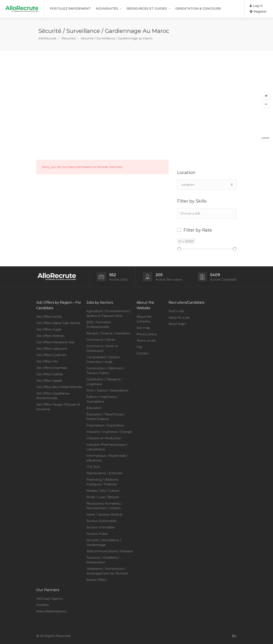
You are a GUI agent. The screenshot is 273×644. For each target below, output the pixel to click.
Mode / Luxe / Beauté (103, 497)
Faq (139, 347)
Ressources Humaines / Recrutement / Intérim (104, 506)
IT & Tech (93, 467)
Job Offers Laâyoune (52, 349)
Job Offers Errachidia (52, 368)
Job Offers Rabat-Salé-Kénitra (58, 323)
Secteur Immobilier (101, 527)
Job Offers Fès (47, 361)
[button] (266, 96)
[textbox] (201, 213)
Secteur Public (97, 534)
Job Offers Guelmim (51, 355)
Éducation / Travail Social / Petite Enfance (105, 417)
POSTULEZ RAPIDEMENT (70, 9)
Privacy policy (147, 334)
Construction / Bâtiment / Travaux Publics (105, 371)
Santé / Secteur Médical (104, 515)
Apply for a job (179, 318)
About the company (144, 319)
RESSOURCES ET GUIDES (147, 9)
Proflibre (43, 605)
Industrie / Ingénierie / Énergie (109, 432)
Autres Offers (96, 580)
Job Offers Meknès (50, 336)
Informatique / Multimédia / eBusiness (107, 458)
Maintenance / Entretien (105, 473)
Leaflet (265, 138)
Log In (256, 6)
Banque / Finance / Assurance (108, 333)
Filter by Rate (198, 230)
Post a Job (176, 311)
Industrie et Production (104, 438)
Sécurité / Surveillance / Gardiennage (104, 542)
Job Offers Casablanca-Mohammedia (53, 396)
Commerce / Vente (101, 340)
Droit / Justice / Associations (107, 390)
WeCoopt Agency (50, 599)
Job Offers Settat (49, 317)
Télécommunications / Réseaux (110, 551)
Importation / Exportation (105, 425)
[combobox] (207, 213)
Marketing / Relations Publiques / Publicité (102, 482)
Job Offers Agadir (49, 381)
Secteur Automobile (101, 521)
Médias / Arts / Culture (103, 491)
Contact (142, 353)
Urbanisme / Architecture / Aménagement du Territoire (107, 571)
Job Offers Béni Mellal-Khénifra (59, 387)
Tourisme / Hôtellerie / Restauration (103, 560)
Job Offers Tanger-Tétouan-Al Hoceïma (58, 407)
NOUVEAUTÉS (107, 9)
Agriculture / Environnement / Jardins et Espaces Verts (109, 313)
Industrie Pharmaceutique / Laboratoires (107, 447)
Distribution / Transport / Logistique (104, 382)
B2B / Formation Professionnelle (99, 325)
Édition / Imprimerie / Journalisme (102, 399)
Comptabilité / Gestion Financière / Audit (103, 360)
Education (94, 408)
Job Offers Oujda (49, 329)
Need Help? (177, 324)
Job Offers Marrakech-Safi (55, 342)
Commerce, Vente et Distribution (102, 348)
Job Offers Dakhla (49, 374)
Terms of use (146, 341)
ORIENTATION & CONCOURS (198, 9)
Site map (143, 328)
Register (258, 12)
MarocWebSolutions (51, 611)
